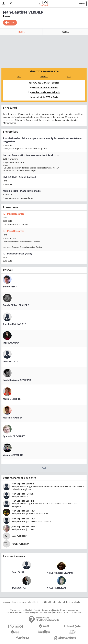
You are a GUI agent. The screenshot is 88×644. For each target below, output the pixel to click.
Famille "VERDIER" (20, 544)
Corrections (58, 612)
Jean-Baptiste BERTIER (23, 501)
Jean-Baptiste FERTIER (22, 494)
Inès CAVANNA (11, 343)
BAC (19, 76)
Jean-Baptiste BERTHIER (23, 511)
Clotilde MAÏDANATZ (14, 324)
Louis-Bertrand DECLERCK (17, 380)
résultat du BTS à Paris (45, 97)
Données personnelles (69, 610)
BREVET (44, 76)
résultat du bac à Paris (45, 88)
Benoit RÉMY (10, 287)
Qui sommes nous (17, 610)
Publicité (37, 610)
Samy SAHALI (19, 572)
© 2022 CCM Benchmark (73, 612)
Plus (44, 468)
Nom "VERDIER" (19, 536)
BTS (69, 76)
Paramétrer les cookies (14, 612)
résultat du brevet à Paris (46, 92)
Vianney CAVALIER (13, 455)
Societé (56, 610)
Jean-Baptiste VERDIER (23, 484)
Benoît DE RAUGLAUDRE (16, 305)
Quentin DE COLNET (14, 436)
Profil (21, 32)
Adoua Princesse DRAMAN (60, 573)
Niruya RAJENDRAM (56, 588)
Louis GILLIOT (10, 361)
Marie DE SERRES (12, 399)
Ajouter (11, 22)
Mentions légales (31, 612)
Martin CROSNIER (12, 418)
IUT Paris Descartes (14, 214)
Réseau (65, 32)
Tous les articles (45, 612)
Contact (29, 610)
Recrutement (47, 610)
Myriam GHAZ (19, 588)
